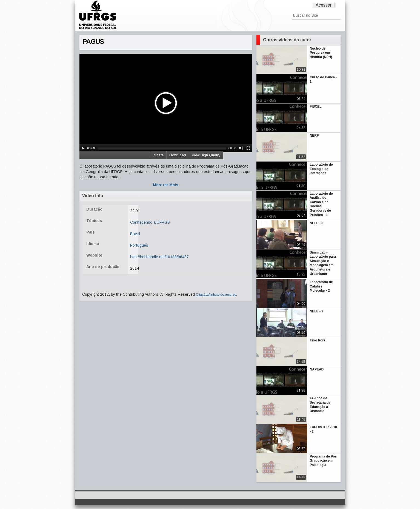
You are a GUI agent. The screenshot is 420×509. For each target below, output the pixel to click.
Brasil (135, 234)
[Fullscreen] (248, 148)
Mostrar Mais (166, 185)
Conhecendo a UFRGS (150, 222)
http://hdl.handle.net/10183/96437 (159, 257)
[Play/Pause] (83, 148)
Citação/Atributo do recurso (216, 295)
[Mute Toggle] (241, 148)
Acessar (324, 5)
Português (139, 245)
